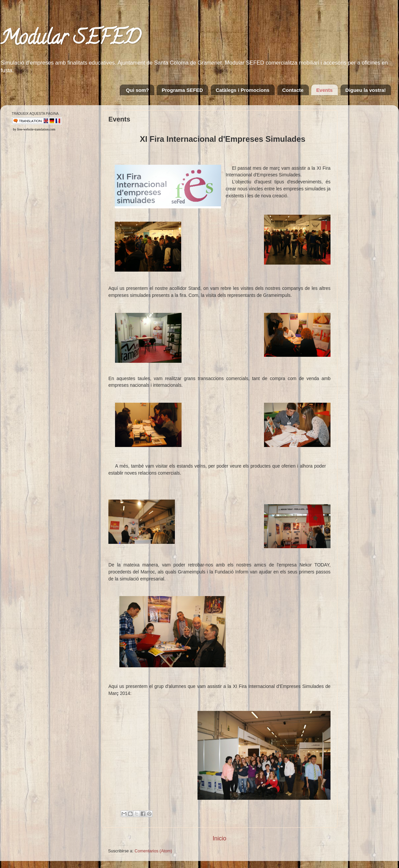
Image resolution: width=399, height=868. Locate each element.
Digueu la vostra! (366, 90)
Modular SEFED (70, 40)
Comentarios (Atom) (153, 851)
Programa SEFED (182, 90)
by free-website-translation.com (34, 129)
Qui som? (137, 90)
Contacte (293, 90)
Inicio (219, 838)
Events (324, 90)
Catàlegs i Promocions (243, 90)
